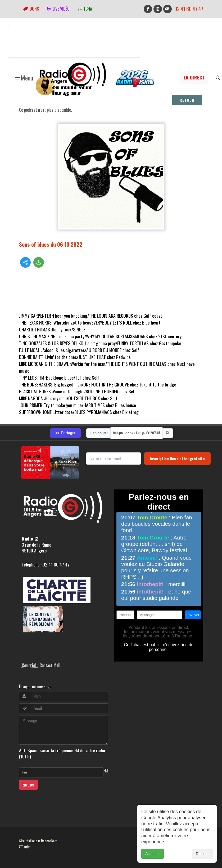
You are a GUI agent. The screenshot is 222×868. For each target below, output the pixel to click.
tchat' (86, 9)
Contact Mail (50, 665)
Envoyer (28, 785)
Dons (31, 9)
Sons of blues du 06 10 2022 (51, 244)
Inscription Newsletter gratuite (177, 458)
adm (25, 847)
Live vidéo (58, 9)
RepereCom (49, 841)
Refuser (202, 854)
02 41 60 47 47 (189, 9)
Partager (65, 433)
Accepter (153, 854)
